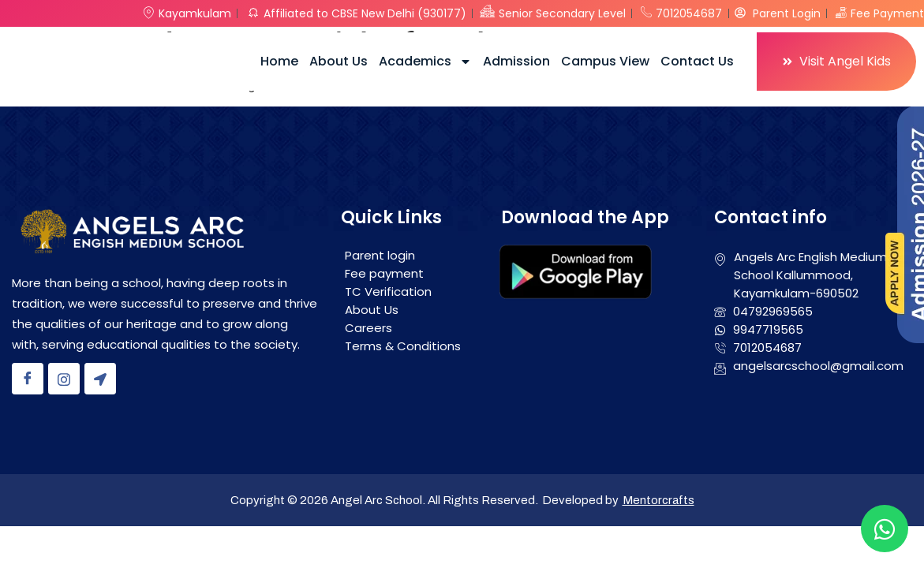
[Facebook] (28, 379)
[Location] (100, 379)
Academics (425, 62)
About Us (339, 61)
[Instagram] (64, 379)
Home (279, 61)
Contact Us (697, 61)
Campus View (605, 61)
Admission (516, 61)
